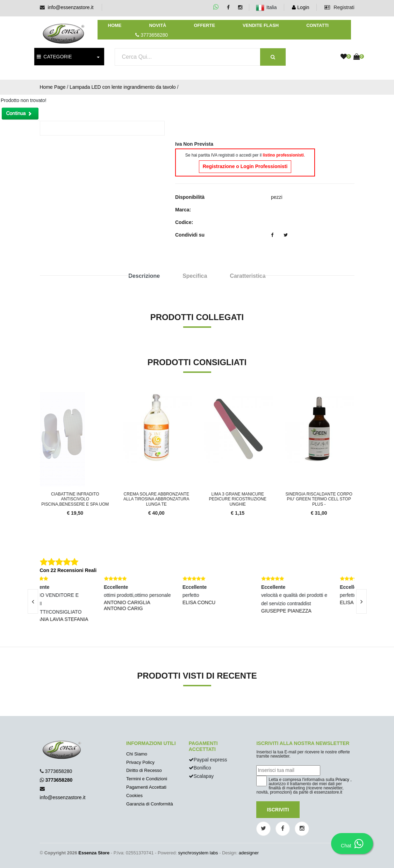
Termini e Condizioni (147, 779)
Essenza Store (94, 853)
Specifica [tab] (195, 276)
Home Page (53, 87)
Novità (157, 25)
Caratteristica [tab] (248, 276)
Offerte (204, 25)
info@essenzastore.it (70, 7)
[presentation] (33, 601)
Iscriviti (278, 810)
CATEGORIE (54, 57)
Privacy (342, 780)
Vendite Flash (261, 25)
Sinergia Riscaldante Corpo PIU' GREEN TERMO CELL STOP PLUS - (319, 499)
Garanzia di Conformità (150, 804)
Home (115, 25)
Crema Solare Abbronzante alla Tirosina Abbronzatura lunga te (156, 499)
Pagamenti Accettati (146, 787)
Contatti (317, 25)
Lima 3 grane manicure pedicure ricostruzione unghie (238, 499)
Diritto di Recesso (144, 770)
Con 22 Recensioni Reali (68, 570)
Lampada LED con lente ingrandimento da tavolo (123, 87)
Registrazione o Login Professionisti (245, 166)
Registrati (339, 7)
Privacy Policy (140, 762)
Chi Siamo (137, 754)
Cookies (134, 795)
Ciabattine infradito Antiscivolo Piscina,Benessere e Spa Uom (75, 499)
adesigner (249, 853)
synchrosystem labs (198, 853)
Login (300, 7)
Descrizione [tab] (144, 276)
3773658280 (58, 771)
